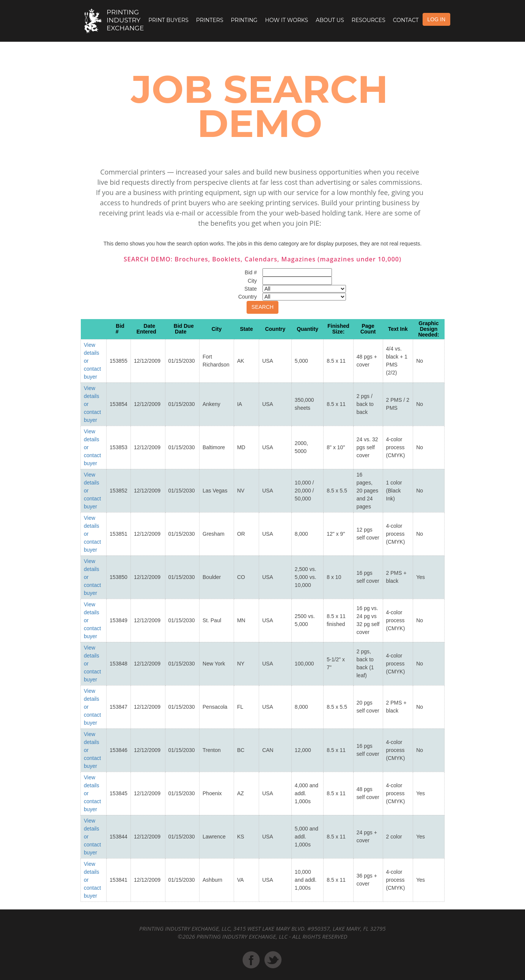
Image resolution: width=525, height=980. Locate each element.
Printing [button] (244, 20)
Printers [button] (210, 20)
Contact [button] (406, 20)
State (246, 329)
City (217, 329)
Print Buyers (168, 20)
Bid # (120, 329)
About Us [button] (330, 20)
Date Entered (146, 329)
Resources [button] (369, 20)
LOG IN (436, 19)
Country (275, 329)
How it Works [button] (287, 20)
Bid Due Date (184, 329)
